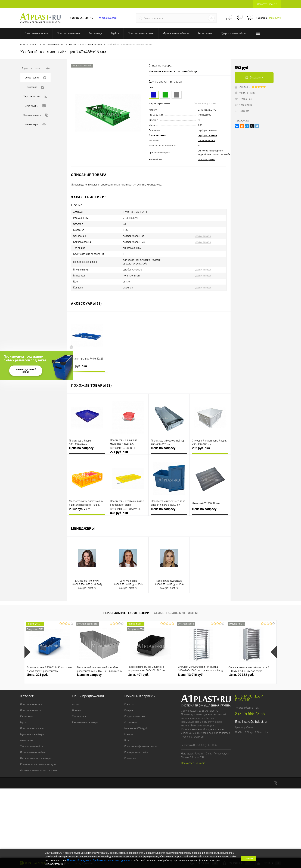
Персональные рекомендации (126, 613)
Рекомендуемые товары (85, 722)
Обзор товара (35, 78)
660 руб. (78, 366)
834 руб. (119, 513)
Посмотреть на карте (193, 763)
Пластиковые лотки (68, 33)
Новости (129, 734)
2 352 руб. (79, 509)
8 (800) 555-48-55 (250, 714)
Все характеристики (205, 103)
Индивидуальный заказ (26, 371)
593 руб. (242, 68)
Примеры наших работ (136, 752)
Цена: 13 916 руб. (191, 675)
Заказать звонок (267, 4)
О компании (131, 722)
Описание (36, 87)
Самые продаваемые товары (176, 613)
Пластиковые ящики (36, 33)
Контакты (129, 704)
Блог (127, 740)
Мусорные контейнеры (176, 33)
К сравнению (244, 105)
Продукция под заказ (135, 716)
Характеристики (36, 97)
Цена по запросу (81, 448)
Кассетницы (95, 33)
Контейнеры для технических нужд (38, 764)
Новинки (77, 710)
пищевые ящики (206, 140)
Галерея (129, 710)
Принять (249, 858)
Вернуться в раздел (35, 68)
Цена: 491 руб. (138, 675)
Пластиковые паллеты (141, 33)
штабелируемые (206, 159)
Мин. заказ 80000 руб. (136, 728)
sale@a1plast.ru (108, 18)
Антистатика (205, 33)
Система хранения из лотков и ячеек (39, 770)
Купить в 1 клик (245, 93)
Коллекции (130, 758)
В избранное (243, 99)
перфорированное (207, 130)
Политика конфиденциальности (141, 746)
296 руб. (201, 448)
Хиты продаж (79, 716)
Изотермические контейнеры (36, 758)
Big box (115, 33)
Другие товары (203, 236)
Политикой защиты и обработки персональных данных (99, 860)
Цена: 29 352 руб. (241, 675)
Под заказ (242, 111)
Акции (75, 704)
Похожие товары (36, 115)
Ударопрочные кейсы (233, 33)
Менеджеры (35, 125)
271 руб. (119, 452)
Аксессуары (35, 106)
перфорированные (207, 135)
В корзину (254, 77)
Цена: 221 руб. (37, 675)
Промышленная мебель (33, 752)
